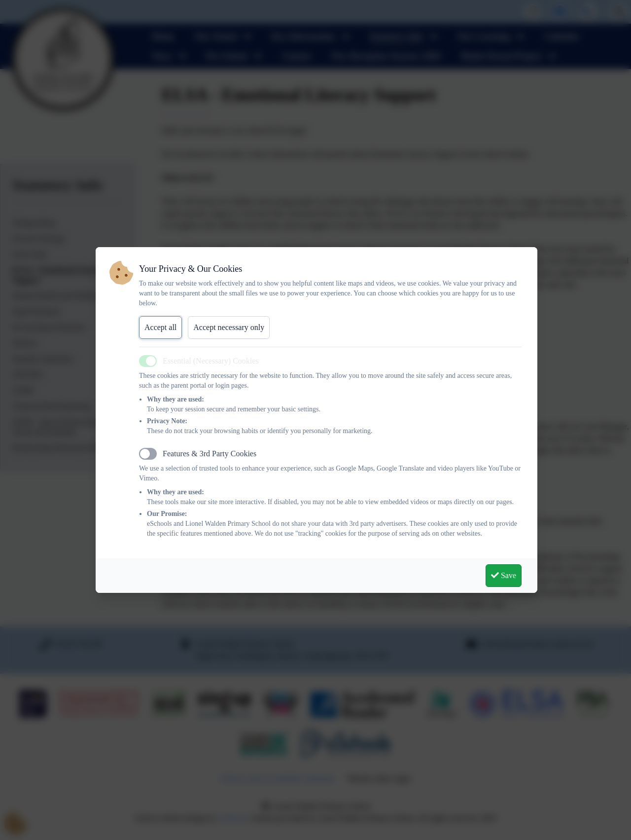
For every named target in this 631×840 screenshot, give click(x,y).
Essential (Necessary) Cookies (211, 361)
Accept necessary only (229, 327)
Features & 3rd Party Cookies (210, 454)
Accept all (160, 327)
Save (504, 575)
